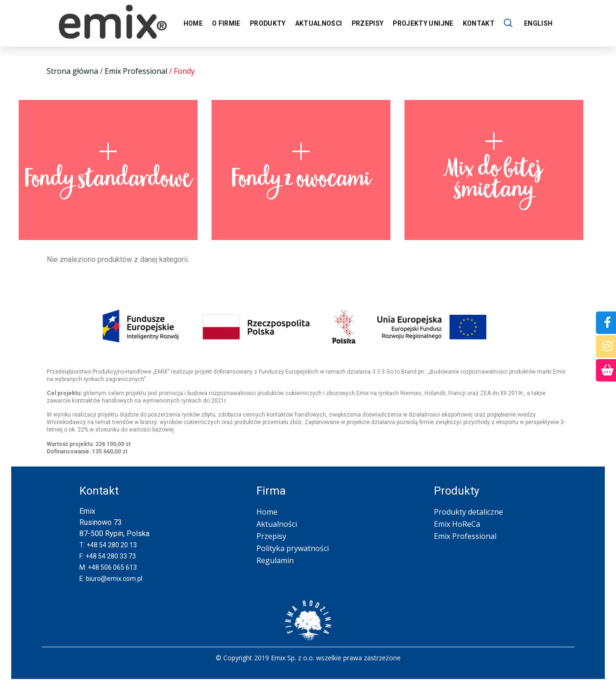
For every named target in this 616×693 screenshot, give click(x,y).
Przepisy (368, 23)
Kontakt (479, 23)
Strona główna (72, 71)
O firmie (226, 23)
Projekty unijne (423, 23)
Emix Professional (136, 71)
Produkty (268, 23)
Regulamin (275, 560)
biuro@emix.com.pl (114, 579)
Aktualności (319, 23)
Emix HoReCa (457, 524)
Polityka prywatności (293, 548)
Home (193, 23)
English (538, 23)
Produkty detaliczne (468, 512)
